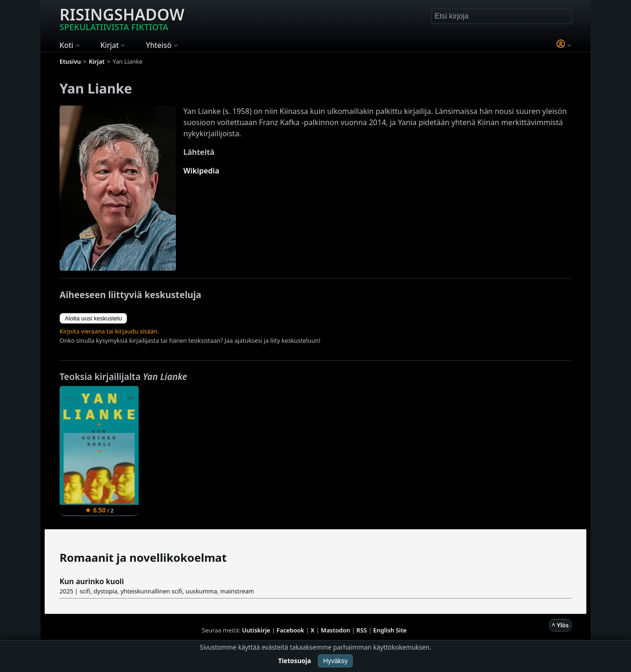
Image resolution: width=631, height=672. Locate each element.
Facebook (290, 630)
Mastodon (336, 630)
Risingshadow (122, 18)
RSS (362, 630)
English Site (390, 630)
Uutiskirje (256, 630)
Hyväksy (335, 661)
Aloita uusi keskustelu (93, 318)
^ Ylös (560, 625)
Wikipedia (201, 171)
